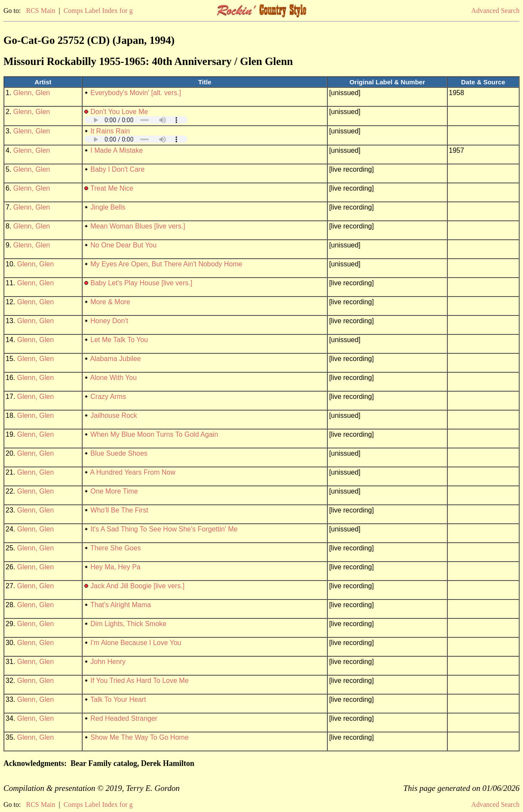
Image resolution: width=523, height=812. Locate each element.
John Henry (108, 662)
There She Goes (115, 548)
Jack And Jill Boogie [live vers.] (137, 586)
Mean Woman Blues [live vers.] (138, 226)
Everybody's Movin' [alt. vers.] (136, 93)
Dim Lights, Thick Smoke (128, 624)
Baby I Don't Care (117, 169)
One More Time (114, 491)
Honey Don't (109, 321)
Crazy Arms (108, 397)
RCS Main (40, 11)
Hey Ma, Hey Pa (115, 567)
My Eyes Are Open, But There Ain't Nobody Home (166, 264)
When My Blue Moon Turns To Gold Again (154, 434)
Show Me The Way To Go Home (139, 737)
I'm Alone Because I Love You (136, 643)
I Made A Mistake (117, 150)
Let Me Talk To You (119, 340)
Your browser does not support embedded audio (136, 120)
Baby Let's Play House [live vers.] (141, 283)
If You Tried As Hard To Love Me (139, 681)
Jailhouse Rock (114, 415)
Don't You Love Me (119, 112)
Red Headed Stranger (124, 718)
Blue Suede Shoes (119, 453)
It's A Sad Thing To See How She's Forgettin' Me (164, 529)
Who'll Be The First (119, 510)
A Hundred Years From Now (132, 472)
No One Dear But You (123, 245)
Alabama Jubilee (115, 359)
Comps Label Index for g (98, 11)
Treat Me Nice (112, 188)
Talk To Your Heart (118, 699)
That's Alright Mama (121, 605)
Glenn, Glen (32, 93)
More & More (110, 302)
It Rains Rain (110, 131)
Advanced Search (495, 11)
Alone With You (113, 378)
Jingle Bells (108, 207)
